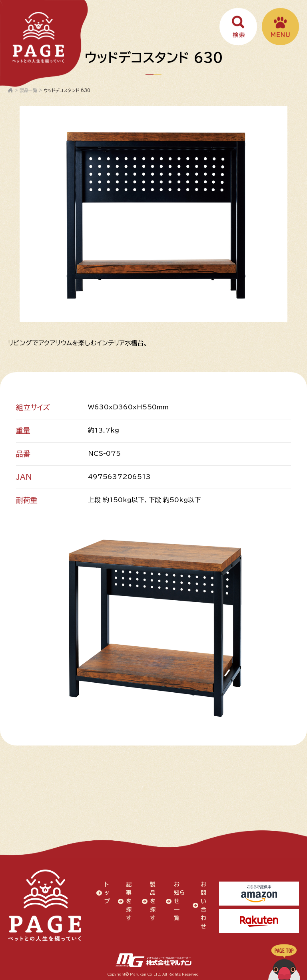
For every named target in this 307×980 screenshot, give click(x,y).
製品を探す (152, 900)
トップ (107, 892)
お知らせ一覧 (176, 905)
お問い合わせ (203, 905)
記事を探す (128, 900)
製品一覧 (28, 90)
